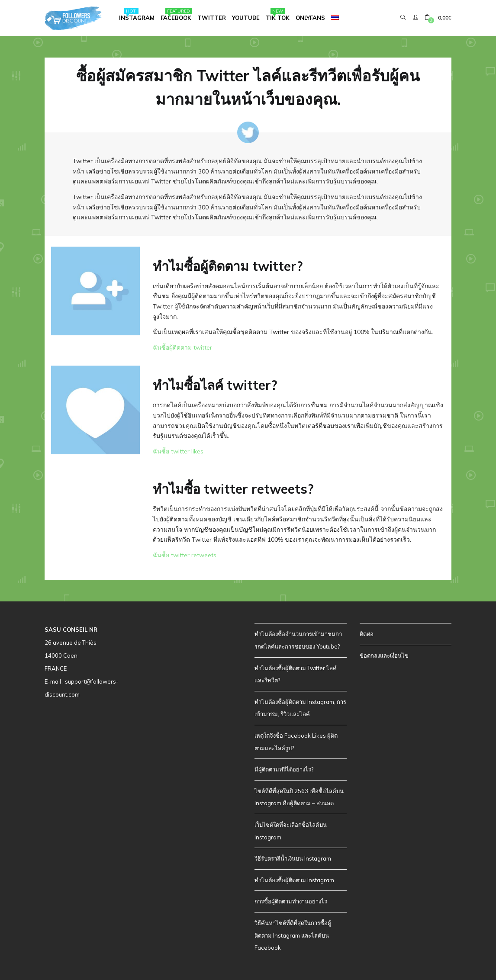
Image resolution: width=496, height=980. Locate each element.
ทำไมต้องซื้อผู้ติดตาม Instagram (294, 880)
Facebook (176, 14)
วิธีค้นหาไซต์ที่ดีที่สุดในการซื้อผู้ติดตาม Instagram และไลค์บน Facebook (293, 935)
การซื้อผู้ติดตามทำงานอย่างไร (291, 901)
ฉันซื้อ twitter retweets (185, 555)
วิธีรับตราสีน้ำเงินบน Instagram (293, 858)
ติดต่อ (367, 634)
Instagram (137, 14)
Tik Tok (278, 14)
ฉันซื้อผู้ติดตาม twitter (182, 347)
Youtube (246, 18)
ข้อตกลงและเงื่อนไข (384, 655)
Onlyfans (310, 18)
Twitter (212, 18)
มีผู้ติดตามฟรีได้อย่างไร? (284, 769)
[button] (438, 18)
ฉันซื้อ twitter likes (178, 451)
